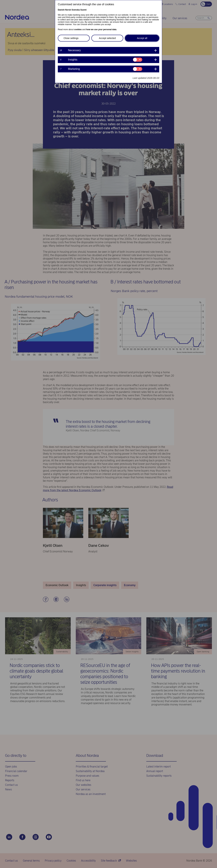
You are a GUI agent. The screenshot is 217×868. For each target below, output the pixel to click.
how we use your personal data (101, 29)
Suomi (83, 10)
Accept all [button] (142, 38)
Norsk (68, 10)
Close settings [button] (71, 38)
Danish (61, 10)
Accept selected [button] (107, 38)
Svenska (76, 10)
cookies (78, 29)
